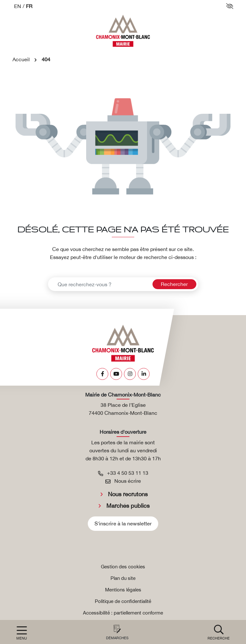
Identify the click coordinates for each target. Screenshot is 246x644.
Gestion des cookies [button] (123, 567)
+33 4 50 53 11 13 (123, 473)
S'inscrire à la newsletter (123, 523)
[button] (219, 632)
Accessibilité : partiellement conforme (123, 613)
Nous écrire (123, 481)
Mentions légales (123, 590)
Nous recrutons (128, 494)
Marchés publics (128, 506)
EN (18, 6)
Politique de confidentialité (123, 601)
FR (29, 6)
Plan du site (123, 578)
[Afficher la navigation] (22, 633)
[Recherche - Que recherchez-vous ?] (99, 284)
